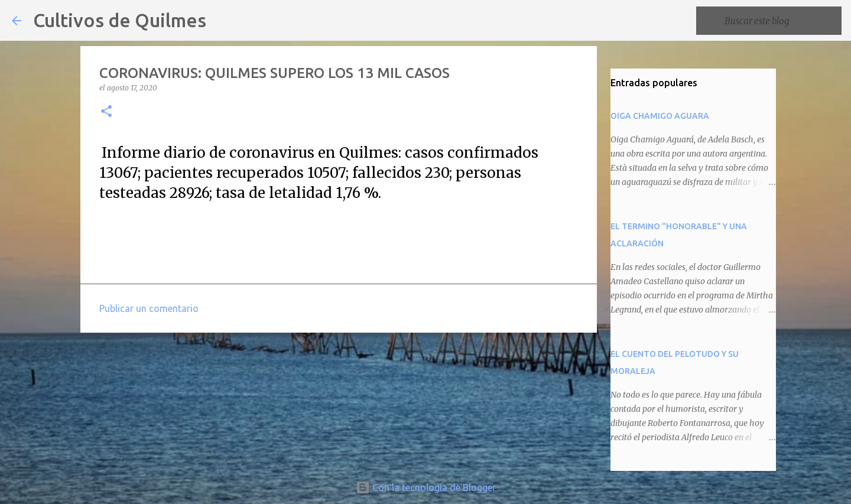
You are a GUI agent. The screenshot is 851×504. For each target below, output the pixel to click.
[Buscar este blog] (779, 21)
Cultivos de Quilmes (120, 20)
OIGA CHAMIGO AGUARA (660, 116)
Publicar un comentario (149, 308)
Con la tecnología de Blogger (426, 487)
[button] (106, 112)
